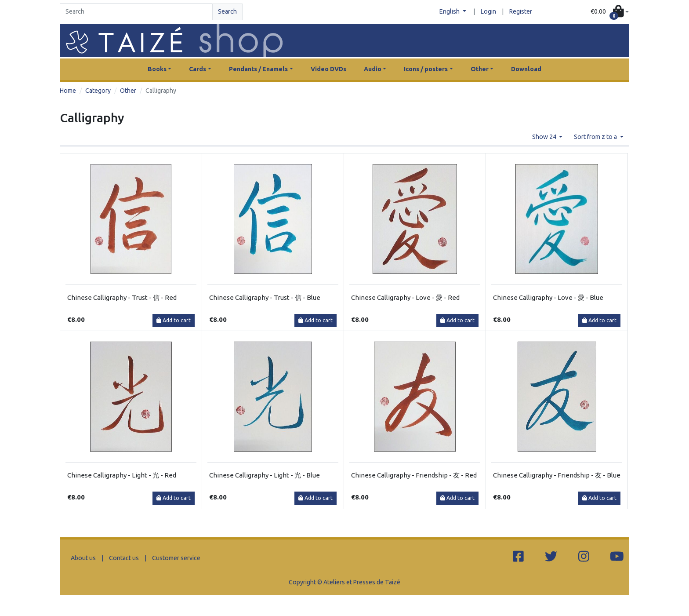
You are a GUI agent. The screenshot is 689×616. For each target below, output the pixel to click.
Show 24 (545, 137)
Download (526, 69)
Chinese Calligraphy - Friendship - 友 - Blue (557, 475)
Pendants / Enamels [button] (258, 69)
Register (521, 11)
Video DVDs (328, 69)
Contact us (124, 558)
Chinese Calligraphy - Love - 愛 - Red (405, 297)
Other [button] (480, 69)
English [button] (450, 11)
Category (98, 91)
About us (83, 558)
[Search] (136, 12)
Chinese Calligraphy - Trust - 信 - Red (122, 297)
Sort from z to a (596, 137)
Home (68, 91)
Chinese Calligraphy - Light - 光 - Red (122, 475)
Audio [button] (373, 69)
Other (128, 91)
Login (488, 11)
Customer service (176, 558)
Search (227, 11)
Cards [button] (198, 69)
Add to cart (174, 320)
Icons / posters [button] (426, 69)
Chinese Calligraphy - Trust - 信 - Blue (265, 297)
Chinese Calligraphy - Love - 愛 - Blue (548, 297)
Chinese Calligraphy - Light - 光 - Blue (265, 475)
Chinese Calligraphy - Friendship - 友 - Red (414, 475)
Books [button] (157, 69)
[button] (610, 12)
